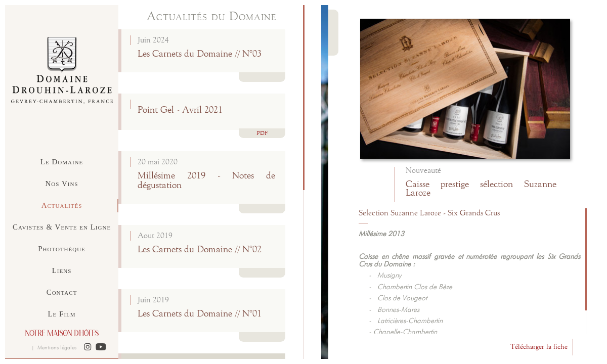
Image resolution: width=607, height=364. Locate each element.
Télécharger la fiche (539, 347)
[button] (88, 347)
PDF (262, 134)
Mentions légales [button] (57, 348)
